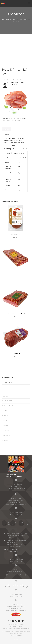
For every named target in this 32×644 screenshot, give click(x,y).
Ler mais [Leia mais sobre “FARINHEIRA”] (16, 237)
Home (3, 20)
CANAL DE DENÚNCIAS (16, 636)
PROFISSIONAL (6, 435)
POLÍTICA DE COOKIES (16, 626)
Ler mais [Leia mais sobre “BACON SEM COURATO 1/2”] (16, 317)
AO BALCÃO (15, 20)
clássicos (9, 120)
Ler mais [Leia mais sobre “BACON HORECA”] (16, 277)
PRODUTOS (9, 20)
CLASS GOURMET (7, 401)
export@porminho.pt (16, 514)
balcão (4, 120)
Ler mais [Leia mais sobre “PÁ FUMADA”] (16, 357)
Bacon (5, 420)
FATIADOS (5, 411)
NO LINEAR (5, 396)
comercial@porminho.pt (16, 512)
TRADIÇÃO (5, 440)
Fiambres (6, 425)
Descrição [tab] (7, 129)
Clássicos (22, 20)
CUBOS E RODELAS (8, 406)
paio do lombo (16, 120)
